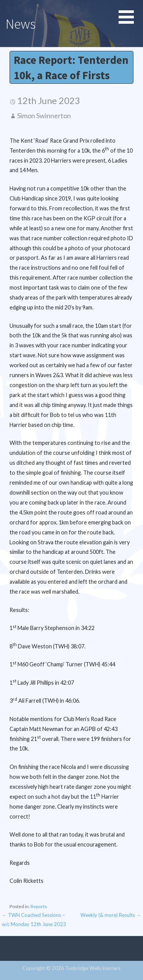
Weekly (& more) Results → (111, 915)
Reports (39, 906)
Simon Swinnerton (44, 116)
